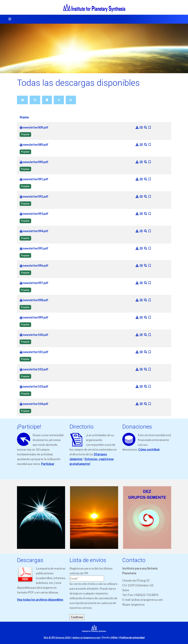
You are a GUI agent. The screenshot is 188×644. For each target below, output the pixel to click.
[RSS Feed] (71, 100)
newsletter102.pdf (34, 369)
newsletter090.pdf (34, 162)
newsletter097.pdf (34, 283)
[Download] (137, 127)
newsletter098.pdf (34, 300)
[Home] (22, 100)
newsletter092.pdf (34, 197)
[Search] (35, 100)
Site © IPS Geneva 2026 (57, 637)
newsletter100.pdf (34, 335)
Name (24, 117)
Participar (48, 464)
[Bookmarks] (47, 100)
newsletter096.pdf (34, 266)
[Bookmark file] (150, 127)
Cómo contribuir (149, 449)
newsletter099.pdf (34, 318)
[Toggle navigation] (9, 19)
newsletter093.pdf (34, 214)
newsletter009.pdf (34, 128)
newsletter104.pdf (34, 404)
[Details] (142, 127)
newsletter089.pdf (34, 145)
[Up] (59, 100)
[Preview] (146, 127)
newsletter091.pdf (34, 179)
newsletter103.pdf (34, 387)
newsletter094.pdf (34, 231)
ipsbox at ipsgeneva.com (86, 637)
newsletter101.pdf (34, 352)
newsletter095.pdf (34, 248)
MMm (114, 637)
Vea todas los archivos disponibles (40, 600)
